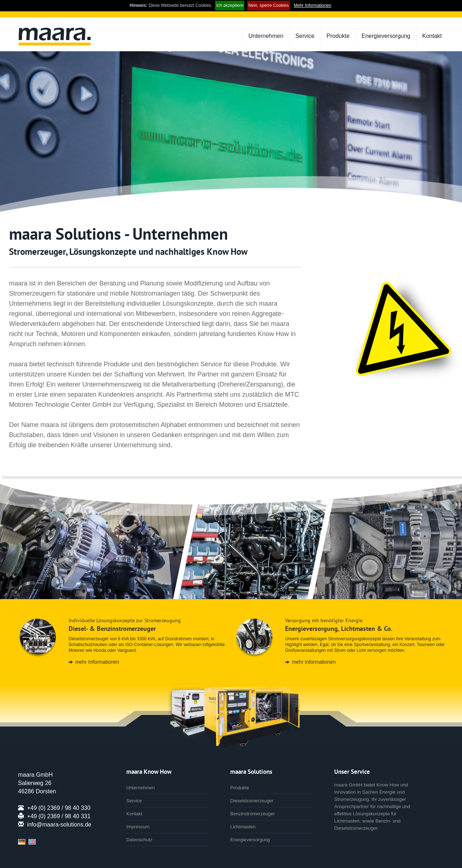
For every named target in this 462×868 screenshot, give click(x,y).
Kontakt (432, 36)
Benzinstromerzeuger (253, 814)
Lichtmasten (243, 827)
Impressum (138, 827)
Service (305, 36)
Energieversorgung (386, 36)
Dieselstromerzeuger (252, 801)
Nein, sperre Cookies (269, 5)
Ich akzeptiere (230, 5)
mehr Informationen (97, 662)
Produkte (338, 36)
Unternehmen (266, 36)
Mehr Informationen (313, 5)
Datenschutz (139, 840)
